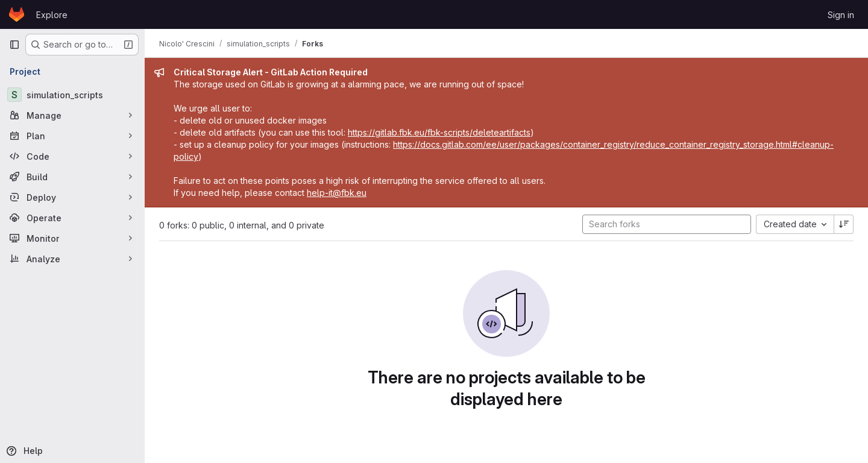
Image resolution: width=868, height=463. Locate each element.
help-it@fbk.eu (337, 193)
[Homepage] (17, 14)
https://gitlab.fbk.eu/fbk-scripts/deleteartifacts (439, 132)
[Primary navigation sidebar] (14, 45)
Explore (52, 15)
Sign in (841, 15)
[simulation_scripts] (72, 95)
